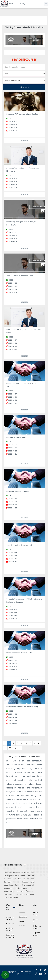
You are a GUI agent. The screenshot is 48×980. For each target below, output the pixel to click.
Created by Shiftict (25, 974)
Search (25, 87)
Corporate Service (37, 934)
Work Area (10, 924)
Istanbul (22, 925)
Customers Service (37, 927)
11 (10, 748)
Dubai (22, 921)
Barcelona (23, 917)
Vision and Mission (10, 918)
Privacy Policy (35, 914)
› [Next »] (20, 748)
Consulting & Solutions (10, 936)
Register (24, 140)
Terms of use (36, 921)
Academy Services (9, 929)
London (22, 913)
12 (15, 748)
